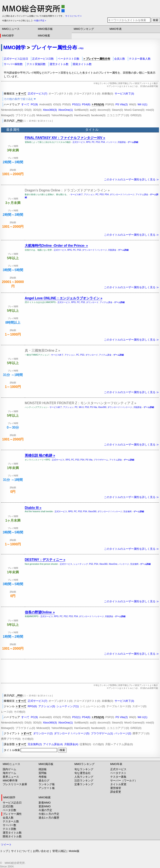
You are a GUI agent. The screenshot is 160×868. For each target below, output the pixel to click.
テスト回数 (9, 829)
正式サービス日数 (43, 59)
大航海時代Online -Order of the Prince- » (56, 246)
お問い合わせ (41, 851)
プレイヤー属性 (12, 814)
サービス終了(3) (124, 94)
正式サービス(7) (37, 94)
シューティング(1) (68, 706)
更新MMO (45, 806)
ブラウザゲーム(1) (102, 733)
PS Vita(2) (122, 104)
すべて (25, 104)
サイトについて (21, 851)
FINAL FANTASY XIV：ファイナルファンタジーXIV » (65, 138)
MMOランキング (84, 29)
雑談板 (43, 769)
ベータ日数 (9, 810)
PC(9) (34, 104)
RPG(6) (32, 706)
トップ (4, 851)
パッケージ (111, 142)
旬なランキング (84, 769)
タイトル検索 (31, 750)
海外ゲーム (9, 773)
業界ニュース (11, 777)
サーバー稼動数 (13, 64)
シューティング (81, 564)
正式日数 (8, 806)
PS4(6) (86, 104)
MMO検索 (44, 36)
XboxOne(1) (66, 110)
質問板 (43, 773)
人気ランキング (84, 777)
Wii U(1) (142, 104)
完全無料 (127, 511)
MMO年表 (116, 29)
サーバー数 (9, 825)
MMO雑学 (8, 36)
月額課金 (122, 142)
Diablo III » (33, 508)
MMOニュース (11, 29)
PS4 (103, 142)
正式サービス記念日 (16, 59)
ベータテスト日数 (69, 59)
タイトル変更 (118, 784)
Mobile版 (74, 851)
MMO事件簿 (10, 781)
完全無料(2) (35, 744)
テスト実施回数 (36, 64)
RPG (88, 142)
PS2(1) (76, 104)
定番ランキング (84, 784)
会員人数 (120, 59)
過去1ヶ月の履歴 (49, 818)
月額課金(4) (71, 744)
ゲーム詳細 (133, 142)
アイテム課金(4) (53, 744)
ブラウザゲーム (101, 460)
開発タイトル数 (82, 64)
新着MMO (45, 803)
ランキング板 (47, 784)
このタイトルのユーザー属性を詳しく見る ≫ (131, 179)
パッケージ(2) (123, 733)
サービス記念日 (12, 803)
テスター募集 (118, 777)
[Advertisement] (80, 671)
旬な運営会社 (82, 773)
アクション (89, 194)
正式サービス (79, 142)
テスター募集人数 (140, 59)
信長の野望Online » (40, 612)
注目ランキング (84, 781)
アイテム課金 (142, 194)
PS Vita (93, 407)
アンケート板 (47, 788)
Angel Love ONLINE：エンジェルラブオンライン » (64, 298)
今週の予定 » (40, 21)
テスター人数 (11, 821)
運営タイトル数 (59, 64)
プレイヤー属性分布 (54, 47)
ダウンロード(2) (43, 733)
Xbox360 (102, 407)
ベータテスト (118, 773)
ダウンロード (92, 302)
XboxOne (113, 564)
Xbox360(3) (50, 110)
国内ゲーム (9, 769)
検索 (156, 20)
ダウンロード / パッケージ (122, 194)
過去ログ (44, 781)
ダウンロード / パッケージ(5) (72, 733)
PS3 (81, 48)
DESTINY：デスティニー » (45, 560)
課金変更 (116, 792)
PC (93, 142)
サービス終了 (77, 194)
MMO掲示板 (45, 29)
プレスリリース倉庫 (15, 784)
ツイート (6, 845)
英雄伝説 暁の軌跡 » (40, 455)
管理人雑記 (59, 851)
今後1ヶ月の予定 (49, 814)
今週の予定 (45, 810)
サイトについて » (73, 16)
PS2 (66, 616)
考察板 (43, 777)
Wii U (81, 407)
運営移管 (116, 788)
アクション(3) (47, 706)
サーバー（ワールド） (124, 781)
